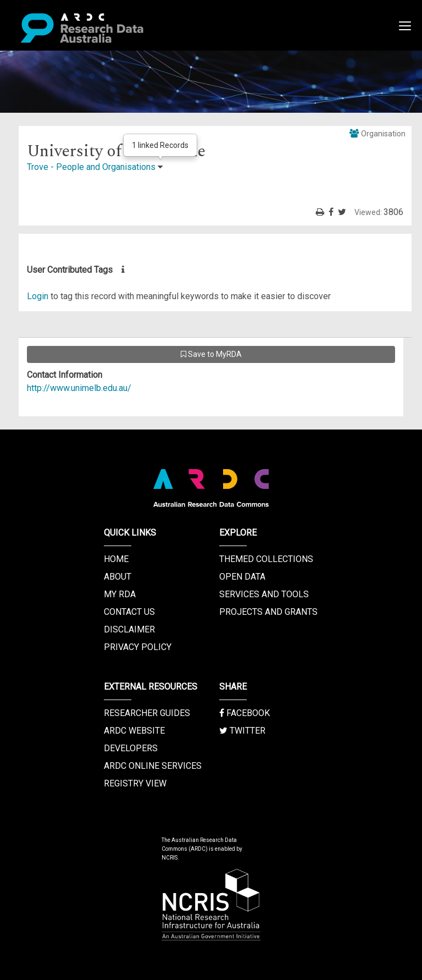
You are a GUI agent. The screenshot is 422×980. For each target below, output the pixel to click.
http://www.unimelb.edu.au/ (79, 388)
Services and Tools (264, 594)
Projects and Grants (268, 612)
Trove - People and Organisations (91, 167)
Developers (131, 748)
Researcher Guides (147, 713)
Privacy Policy (138, 647)
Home (116, 559)
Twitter (242, 731)
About (118, 577)
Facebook (245, 713)
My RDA (120, 594)
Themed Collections (266, 559)
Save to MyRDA (211, 354)
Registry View (135, 783)
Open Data (242, 577)
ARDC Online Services (153, 766)
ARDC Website (134, 731)
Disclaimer (129, 629)
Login (38, 296)
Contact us (129, 612)
